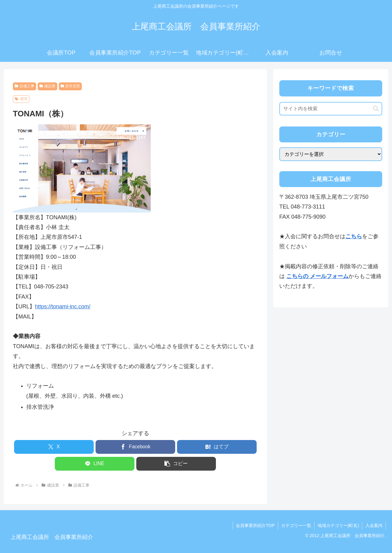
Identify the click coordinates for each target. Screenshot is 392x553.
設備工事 (24, 86)
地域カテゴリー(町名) (338, 525)
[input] (331, 109)
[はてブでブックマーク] (217, 447)
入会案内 (374, 525)
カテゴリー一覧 (296, 525)
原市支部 (70, 86)
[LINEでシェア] (95, 464)
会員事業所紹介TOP (255, 525)
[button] (176, 464)
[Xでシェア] (54, 447)
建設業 (47, 86)
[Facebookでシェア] (135, 447)
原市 (21, 99)
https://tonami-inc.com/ (63, 307)
